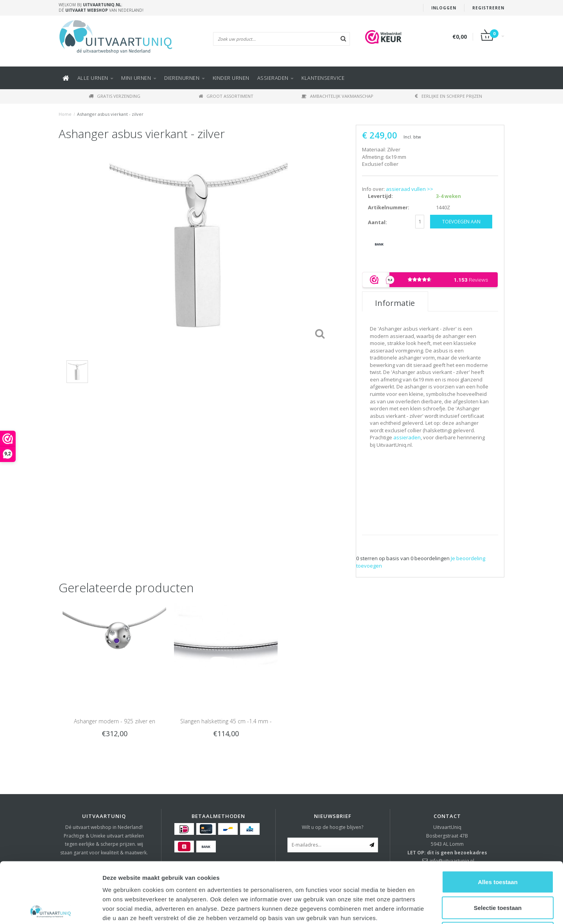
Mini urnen (139, 78)
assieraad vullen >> (410, 189)
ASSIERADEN (276, 78)
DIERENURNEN (185, 78)
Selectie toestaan (498, 847)
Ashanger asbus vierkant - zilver (110, 114)
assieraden (407, 437)
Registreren (488, 8)
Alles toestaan (498, 821)
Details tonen (422, 909)
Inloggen (444, 8)
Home (65, 114)
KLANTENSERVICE (323, 78)
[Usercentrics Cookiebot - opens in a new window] (51, 909)
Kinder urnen (231, 78)
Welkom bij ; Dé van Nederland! (101, 7)
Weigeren (498, 873)
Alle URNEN (96, 78)
